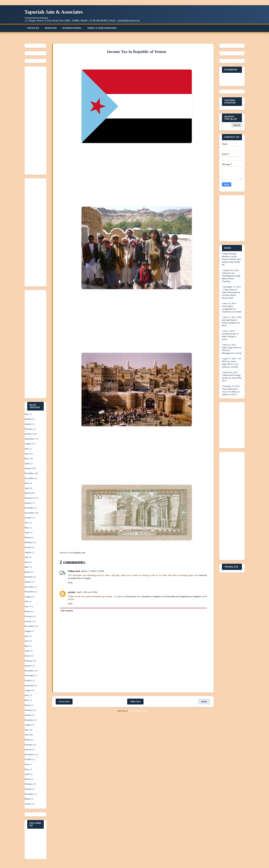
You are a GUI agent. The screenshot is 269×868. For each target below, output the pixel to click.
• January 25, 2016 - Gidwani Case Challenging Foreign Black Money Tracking (231, 276)
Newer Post (64, 701)
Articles (33, 28)
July (27, 449)
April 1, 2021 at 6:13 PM (87, 592)
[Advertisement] (38, 120)
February (29, 429)
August (28, 444)
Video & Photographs (102, 28)
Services (51, 28)
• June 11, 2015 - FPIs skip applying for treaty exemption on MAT (232, 321)
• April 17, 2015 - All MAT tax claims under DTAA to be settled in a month (231, 363)
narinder (72, 592)
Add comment (67, 611)
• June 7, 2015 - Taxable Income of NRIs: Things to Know (230, 335)
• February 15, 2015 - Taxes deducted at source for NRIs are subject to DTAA (232, 390)
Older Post (135, 701)
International (72, 28)
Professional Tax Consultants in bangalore (143, 596)
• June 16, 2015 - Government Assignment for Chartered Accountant (232, 307)
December (29, 473)
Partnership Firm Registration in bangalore (183, 596)
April (27, 463)
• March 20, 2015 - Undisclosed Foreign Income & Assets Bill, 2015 (232, 376)
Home (204, 701)
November (29, 478)
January (28, 419)
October (28, 518)
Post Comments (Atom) (138, 711)
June (27, 454)
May (27, 414)
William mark (74, 571)
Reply (70, 583)
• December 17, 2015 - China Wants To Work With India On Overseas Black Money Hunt (231, 292)
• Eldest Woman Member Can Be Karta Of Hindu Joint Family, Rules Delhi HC (231, 259)
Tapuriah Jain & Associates (54, 12)
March (28, 493)
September (29, 439)
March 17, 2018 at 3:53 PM (93, 571)
